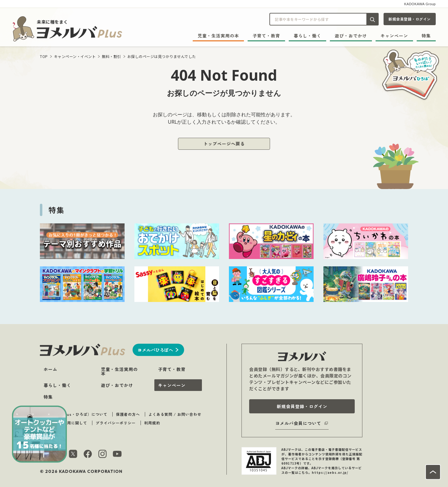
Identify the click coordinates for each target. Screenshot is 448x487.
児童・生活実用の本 (218, 36)
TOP (44, 56)
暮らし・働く (307, 36)
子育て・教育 (266, 36)
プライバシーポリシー (116, 423)
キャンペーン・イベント (75, 56)
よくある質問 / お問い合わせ (175, 414)
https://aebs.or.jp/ (330, 472)
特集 (426, 36)
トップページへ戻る (224, 144)
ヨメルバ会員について (298, 423)
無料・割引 (112, 56)
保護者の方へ (128, 414)
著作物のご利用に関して (65, 423)
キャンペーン (394, 36)
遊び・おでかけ (351, 36)
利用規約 (152, 423)
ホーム (50, 369)
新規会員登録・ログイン (410, 19)
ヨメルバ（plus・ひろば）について (75, 414)
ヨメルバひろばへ (155, 350)
